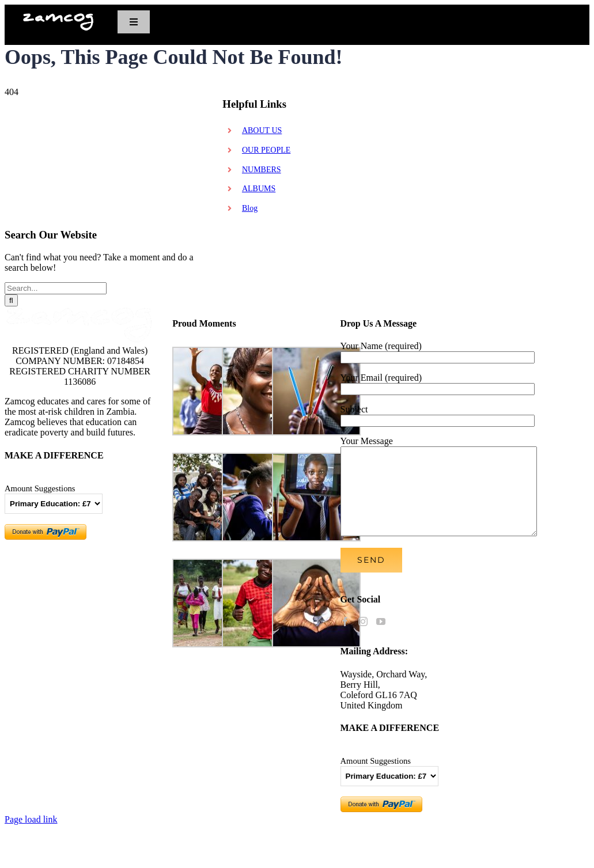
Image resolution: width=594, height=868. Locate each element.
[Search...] (56, 288)
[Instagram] (363, 639)
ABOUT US (262, 130)
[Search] (11, 300)
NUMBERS (262, 170)
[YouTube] (381, 639)
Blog (250, 208)
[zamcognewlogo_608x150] (58, 17)
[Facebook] (345, 639)
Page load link (31, 837)
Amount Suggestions (40, 488)
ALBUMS (259, 189)
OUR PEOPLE (266, 150)
